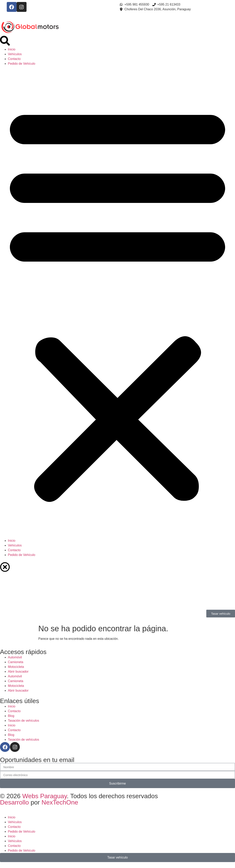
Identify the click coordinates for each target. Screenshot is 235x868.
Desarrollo (15, 802)
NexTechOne (60, 802)
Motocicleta (16, 667)
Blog (11, 716)
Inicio (12, 49)
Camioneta (16, 662)
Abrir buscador (18, 672)
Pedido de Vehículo (22, 64)
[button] (117, 302)
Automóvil (15, 657)
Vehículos (15, 54)
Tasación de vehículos (23, 721)
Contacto (14, 59)
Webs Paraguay (45, 796)
